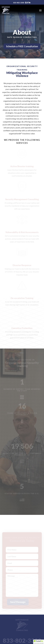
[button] (39, 642)
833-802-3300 (19, 3)
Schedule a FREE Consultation (22, 46)
